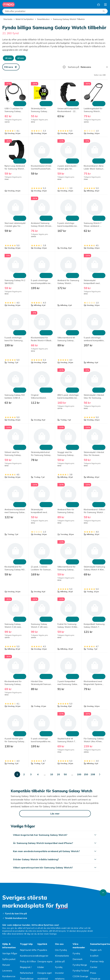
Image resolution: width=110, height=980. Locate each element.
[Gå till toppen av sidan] (103, 893)
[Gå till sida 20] (58, 774)
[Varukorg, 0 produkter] (99, 5)
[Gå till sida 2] (24, 774)
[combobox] (55, 11)
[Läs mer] (55, 814)
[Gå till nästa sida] (100, 774)
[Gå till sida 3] (31, 774)
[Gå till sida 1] (17, 774)
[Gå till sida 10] (52, 774)
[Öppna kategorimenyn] (105, 5)
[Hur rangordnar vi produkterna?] (64, 67)
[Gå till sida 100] (79, 774)
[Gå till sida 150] (86, 774)
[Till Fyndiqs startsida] (9, 5)
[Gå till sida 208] (93, 774)
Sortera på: (74, 67)
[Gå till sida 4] (38, 774)
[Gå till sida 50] (65, 774)
